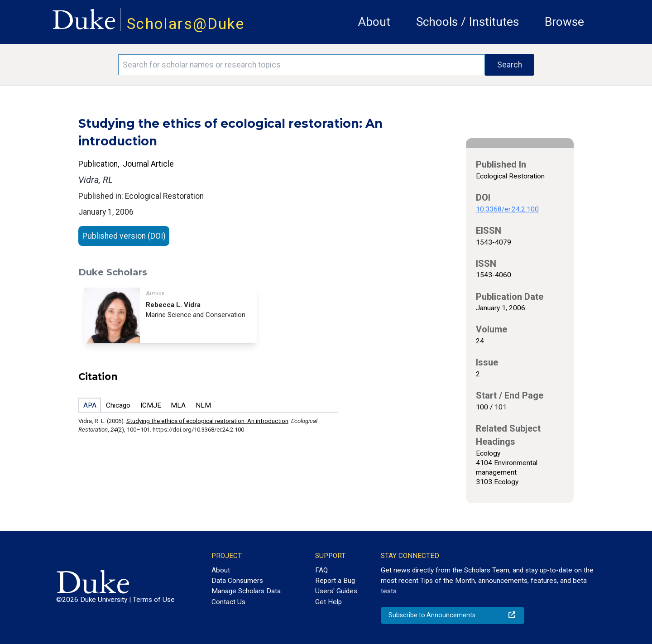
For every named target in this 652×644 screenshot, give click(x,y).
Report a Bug (335, 581)
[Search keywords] (302, 65)
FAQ (321, 570)
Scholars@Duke (186, 24)
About (374, 22)
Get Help (328, 602)
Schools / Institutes (467, 22)
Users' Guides (336, 591)
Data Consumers (237, 581)
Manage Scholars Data (246, 591)
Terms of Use (154, 600)
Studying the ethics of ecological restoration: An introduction (207, 421)
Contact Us (228, 602)
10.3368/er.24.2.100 (507, 209)
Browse (564, 22)
